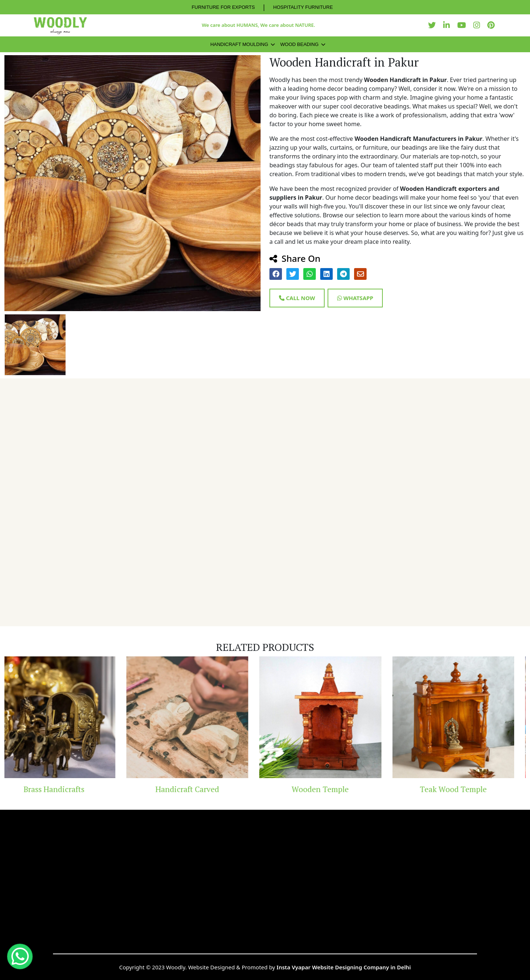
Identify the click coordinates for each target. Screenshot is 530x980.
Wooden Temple (331, 789)
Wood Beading (300, 44)
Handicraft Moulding (239, 44)
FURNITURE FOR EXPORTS (223, 7)
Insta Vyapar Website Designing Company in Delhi (344, 967)
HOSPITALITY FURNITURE (303, 7)
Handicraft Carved (199, 789)
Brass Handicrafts (65, 789)
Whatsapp (355, 298)
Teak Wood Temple (464, 789)
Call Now (297, 298)
